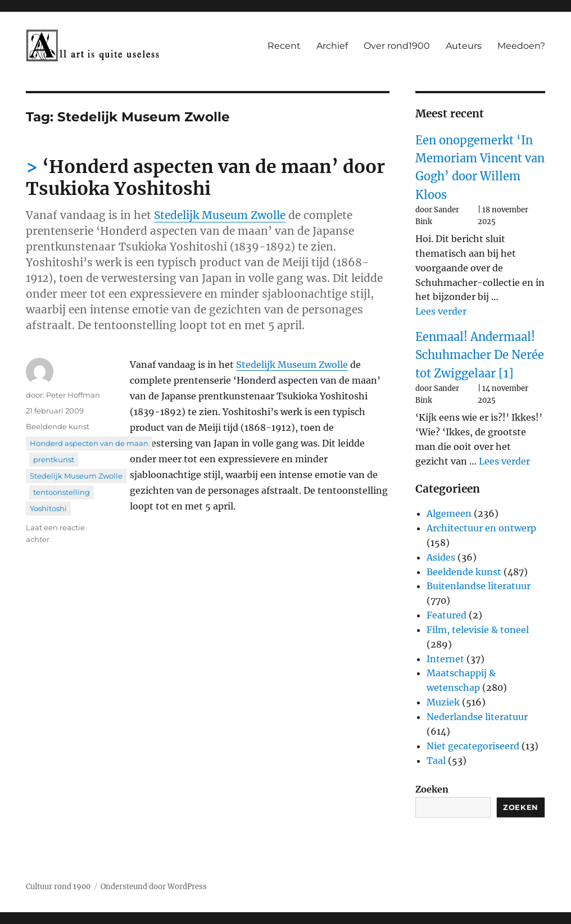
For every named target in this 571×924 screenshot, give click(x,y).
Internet (445, 659)
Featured (447, 615)
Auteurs (464, 46)
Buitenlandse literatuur (479, 586)
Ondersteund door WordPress (154, 887)
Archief (332, 46)
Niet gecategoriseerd (473, 746)
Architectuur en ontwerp (481, 528)
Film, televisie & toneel (478, 630)
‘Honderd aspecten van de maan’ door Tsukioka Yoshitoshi (205, 178)
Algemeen (449, 513)
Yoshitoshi (48, 508)
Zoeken (432, 789)
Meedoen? (521, 46)
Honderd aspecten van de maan (89, 443)
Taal (436, 761)
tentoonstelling (62, 492)
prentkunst (54, 459)
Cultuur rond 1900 (58, 887)
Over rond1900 (397, 46)
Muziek (443, 702)
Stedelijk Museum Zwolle (220, 215)
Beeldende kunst (58, 426)
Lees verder (441, 311)
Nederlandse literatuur (477, 717)
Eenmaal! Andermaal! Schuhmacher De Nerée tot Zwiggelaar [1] (480, 355)
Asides (441, 557)
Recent (284, 46)
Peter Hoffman (73, 395)
